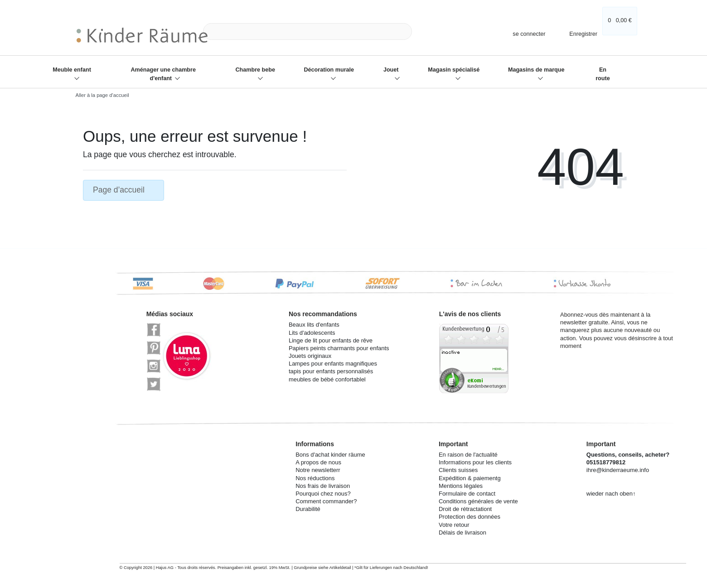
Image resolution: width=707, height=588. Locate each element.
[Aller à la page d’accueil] (99, 95)
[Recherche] (422, 31)
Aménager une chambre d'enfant (163, 74)
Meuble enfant (72, 70)
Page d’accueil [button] (123, 190)
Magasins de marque (536, 70)
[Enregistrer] (577, 31)
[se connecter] (525, 34)
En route (603, 74)
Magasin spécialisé (454, 70)
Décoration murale (329, 70)
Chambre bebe (255, 70)
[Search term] (307, 31)
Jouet (391, 70)
